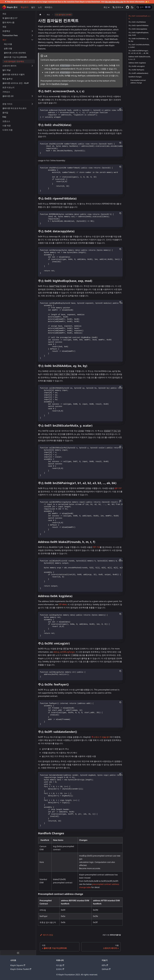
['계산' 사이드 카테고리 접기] (32, 40)
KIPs (105, 965)
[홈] (40, 15)
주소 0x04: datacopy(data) (138, 29)
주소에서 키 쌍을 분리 (101, 737)
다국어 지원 (7, 130)
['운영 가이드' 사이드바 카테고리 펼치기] (32, 104)
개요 (4, 14)
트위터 (60, 969)
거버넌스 (6, 92)
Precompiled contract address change (138, 81)
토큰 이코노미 (8, 87)
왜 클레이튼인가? (10, 18)
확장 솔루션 (7, 79)
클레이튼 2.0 (8, 96)
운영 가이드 (7, 104)
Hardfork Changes (60, 84)
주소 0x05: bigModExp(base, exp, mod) (139, 34)
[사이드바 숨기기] (18, 953)
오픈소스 (6, 121)
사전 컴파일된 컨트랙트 (14, 61)
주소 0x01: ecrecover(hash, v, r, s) (139, 17)
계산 (4, 40)
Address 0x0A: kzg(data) (137, 63)
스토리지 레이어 (9, 66)
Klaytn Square (18, 965)
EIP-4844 (63, 604)
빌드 (33, 7)
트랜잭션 (6, 31)
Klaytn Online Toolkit (21, 969)
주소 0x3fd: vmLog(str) (137, 66)
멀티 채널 (6, 70)
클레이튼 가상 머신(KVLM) (15, 57)
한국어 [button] (117, 7)
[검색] (144, 7)
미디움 (60, 965)
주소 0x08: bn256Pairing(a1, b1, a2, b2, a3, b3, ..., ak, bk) (139, 52)
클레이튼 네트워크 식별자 (13, 74)
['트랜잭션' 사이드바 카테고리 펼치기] (32, 31)
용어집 (5, 113)
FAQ (4, 117)
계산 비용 (8, 44)
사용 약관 (6, 126)
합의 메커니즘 (8, 22)
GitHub (106, 969)
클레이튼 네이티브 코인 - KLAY (16, 83)
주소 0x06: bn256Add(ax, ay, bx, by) (139, 40)
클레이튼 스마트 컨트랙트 (15, 53)
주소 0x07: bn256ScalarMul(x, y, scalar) (139, 46)
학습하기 (25, 7)
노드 (40, 7)
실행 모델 (8, 48)
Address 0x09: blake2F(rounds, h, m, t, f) (140, 58)
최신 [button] (106, 7)
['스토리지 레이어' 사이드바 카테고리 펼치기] (32, 66)
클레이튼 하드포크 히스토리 (14, 108)
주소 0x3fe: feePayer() (136, 70)
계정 (4, 27)
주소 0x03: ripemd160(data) (138, 25)
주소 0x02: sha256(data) (137, 22)
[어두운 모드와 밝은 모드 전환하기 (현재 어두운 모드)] (132, 7)
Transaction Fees (10, 35)
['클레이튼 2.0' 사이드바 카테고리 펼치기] (32, 96)
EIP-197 (118, 488)
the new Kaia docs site (114, 2)
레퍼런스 (49, 7)
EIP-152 (96, 547)
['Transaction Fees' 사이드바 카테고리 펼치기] (32, 35)
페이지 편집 (47, 935)
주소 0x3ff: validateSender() (138, 73)
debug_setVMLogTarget (64, 652)
